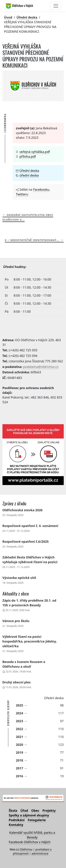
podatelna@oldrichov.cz (41, 367)
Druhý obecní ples (17, 682)
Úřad (24, 810)
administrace (40, 853)
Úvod (8, 17)
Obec (35, 810)
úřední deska (29, 175)
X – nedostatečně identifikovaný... (32, 240)
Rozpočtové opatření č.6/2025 (26, 541)
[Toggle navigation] (56, 6)
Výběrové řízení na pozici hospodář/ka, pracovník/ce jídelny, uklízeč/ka (30, 641)
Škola (13, 810)
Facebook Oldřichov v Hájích (30, 842)
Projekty (49, 810)
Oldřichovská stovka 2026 (23, 510)
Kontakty (16, 825)
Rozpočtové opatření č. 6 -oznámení (30, 526)
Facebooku (41, 189)
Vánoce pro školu (16, 621)
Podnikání (17, 820)
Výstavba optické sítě (19, 578)
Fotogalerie (37, 820)
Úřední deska (27, 17)
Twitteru (22, 194)
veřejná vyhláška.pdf (35, 152)
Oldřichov (26, 849)
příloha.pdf (28, 156)
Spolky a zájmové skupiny (29, 815)
